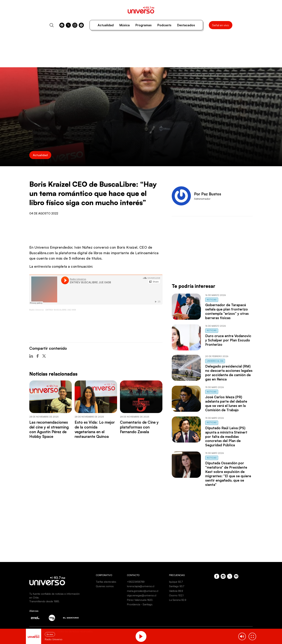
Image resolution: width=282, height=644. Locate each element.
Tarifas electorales (106, 582)
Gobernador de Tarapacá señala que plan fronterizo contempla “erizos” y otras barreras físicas (227, 311)
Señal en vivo (220, 25)
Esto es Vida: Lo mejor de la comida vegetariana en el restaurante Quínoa (95, 429)
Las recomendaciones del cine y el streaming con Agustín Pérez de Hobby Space (49, 429)
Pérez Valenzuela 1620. (140, 600)
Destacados (186, 25)
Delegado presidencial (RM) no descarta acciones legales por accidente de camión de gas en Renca (229, 373)
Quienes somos (105, 586)
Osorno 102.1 (176, 595)
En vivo (50, 634)
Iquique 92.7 (176, 582)
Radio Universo (37, 310)
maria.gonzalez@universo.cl (143, 591)
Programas (144, 25)
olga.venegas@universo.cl (142, 595)
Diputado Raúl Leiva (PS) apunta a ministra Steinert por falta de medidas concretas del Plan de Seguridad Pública (226, 437)
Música (125, 25)
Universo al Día (215, 361)
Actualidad (106, 25)
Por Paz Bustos (208, 194)
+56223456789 (136, 582)
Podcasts (164, 25)
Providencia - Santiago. (140, 604)
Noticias (212, 300)
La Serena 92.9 (178, 600)
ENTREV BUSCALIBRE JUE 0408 (61, 310)
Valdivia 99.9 (176, 591)
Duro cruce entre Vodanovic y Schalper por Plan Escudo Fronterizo (228, 340)
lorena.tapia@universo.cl (141, 586)
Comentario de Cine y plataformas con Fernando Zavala (139, 427)
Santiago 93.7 (177, 586)
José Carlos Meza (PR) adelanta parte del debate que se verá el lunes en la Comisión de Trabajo (226, 403)
